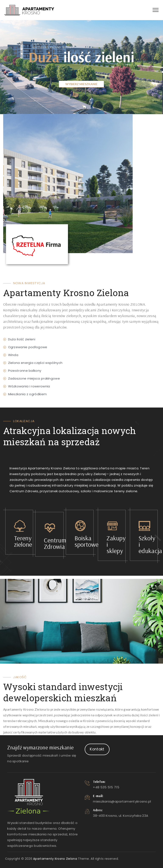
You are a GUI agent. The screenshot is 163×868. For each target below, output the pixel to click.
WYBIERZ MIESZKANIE (81, 84)
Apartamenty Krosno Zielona (55, 859)
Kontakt (97, 749)
